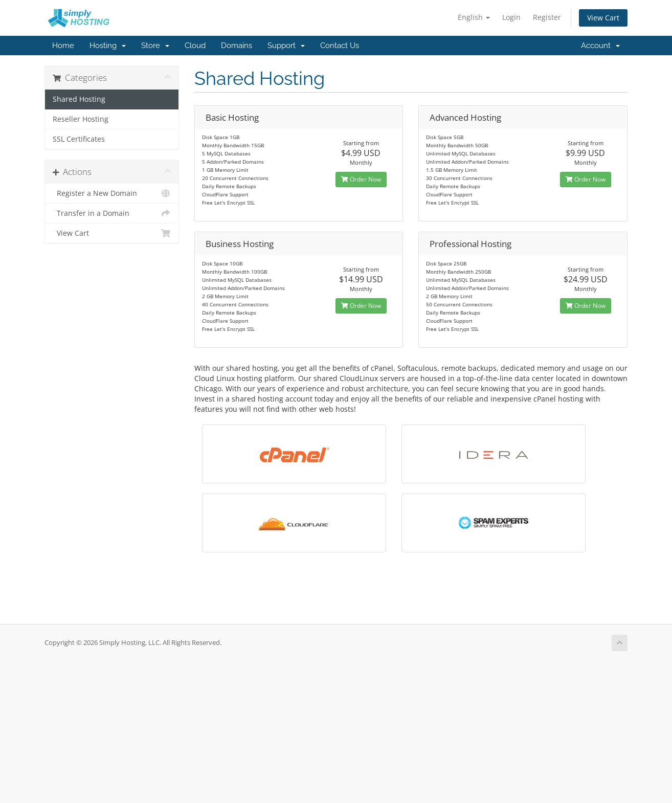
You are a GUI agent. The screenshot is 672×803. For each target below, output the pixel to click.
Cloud (195, 46)
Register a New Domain (112, 193)
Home (63, 46)
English (474, 17)
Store (155, 46)
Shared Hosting (79, 99)
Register (547, 17)
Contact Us (340, 46)
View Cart (603, 18)
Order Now (361, 179)
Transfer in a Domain (112, 213)
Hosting (108, 46)
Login (511, 17)
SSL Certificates (79, 139)
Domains (237, 46)
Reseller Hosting (81, 119)
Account (600, 46)
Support (286, 46)
